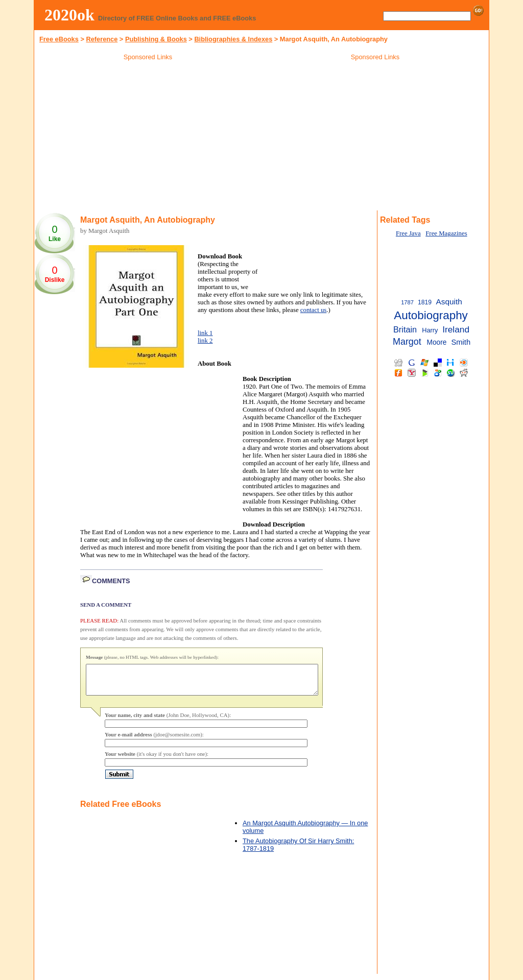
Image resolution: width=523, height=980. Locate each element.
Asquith (449, 302)
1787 (407, 302)
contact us (314, 310)
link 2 (205, 341)
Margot (407, 342)
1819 (425, 302)
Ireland (456, 329)
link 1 (205, 333)
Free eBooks (59, 39)
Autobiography (431, 315)
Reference (102, 39)
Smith (461, 342)
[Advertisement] (148, 137)
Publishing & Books (156, 39)
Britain (405, 329)
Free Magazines (446, 233)
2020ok (69, 15)
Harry (430, 330)
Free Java (408, 233)
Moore (437, 342)
